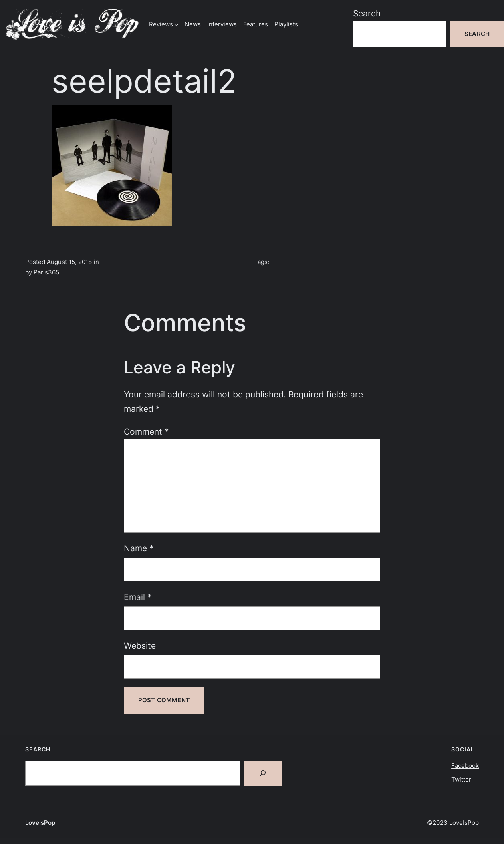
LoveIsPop (40, 823)
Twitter (461, 779)
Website (140, 646)
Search (367, 13)
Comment (146, 432)
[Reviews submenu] (176, 24)
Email (138, 597)
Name (139, 548)
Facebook (465, 766)
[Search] (263, 773)
